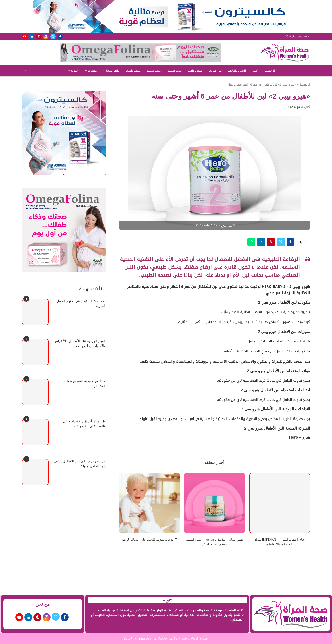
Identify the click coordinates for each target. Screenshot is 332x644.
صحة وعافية (195, 71)
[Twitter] (53, 37)
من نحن (43, 604)
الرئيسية (270, 71)
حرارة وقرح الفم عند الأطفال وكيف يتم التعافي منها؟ (80, 464)
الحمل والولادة (237, 71)
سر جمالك (215, 71)
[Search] (24, 71)
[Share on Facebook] (290, 242)
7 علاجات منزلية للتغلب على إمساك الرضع (149, 540)
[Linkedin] (32, 37)
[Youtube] (25, 37)
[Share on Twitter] (281, 242)
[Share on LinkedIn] (261, 242)
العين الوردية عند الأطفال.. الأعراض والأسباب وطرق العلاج (80, 343)
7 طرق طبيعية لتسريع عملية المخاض (85, 384)
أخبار (255, 71)
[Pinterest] (39, 37)
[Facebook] (60, 37)
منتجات (92, 71)
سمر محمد (295, 107)
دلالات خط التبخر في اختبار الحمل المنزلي (81, 303)
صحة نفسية (174, 71)
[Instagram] (46, 37)
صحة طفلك (133, 71)
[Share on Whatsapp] (251, 242)
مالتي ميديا (113, 71)
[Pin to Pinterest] (271, 242)
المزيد (75, 71)
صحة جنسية (154, 71)
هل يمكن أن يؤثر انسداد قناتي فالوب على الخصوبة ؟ (84, 424)
